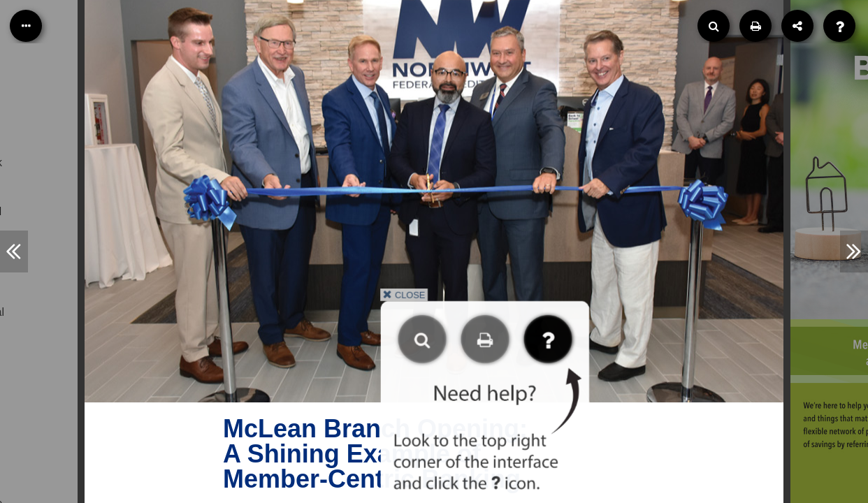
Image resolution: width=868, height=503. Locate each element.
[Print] (755, 26)
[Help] (839, 26)
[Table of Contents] (26, 26)
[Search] (714, 26)
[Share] (797, 26)
